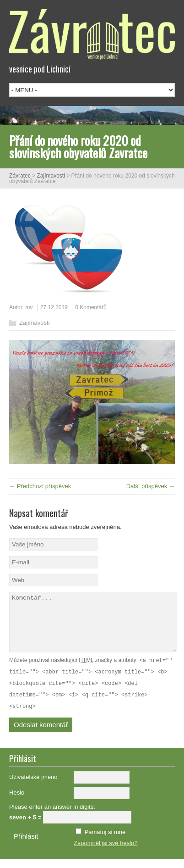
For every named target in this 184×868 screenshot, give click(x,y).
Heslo (17, 801)
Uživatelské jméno (33, 786)
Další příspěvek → (151, 486)
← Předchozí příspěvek (40, 486)
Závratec (20, 176)
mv (29, 307)
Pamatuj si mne (105, 841)
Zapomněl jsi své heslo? (106, 852)
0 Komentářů (91, 307)
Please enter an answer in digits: (52, 815)
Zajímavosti (51, 176)
